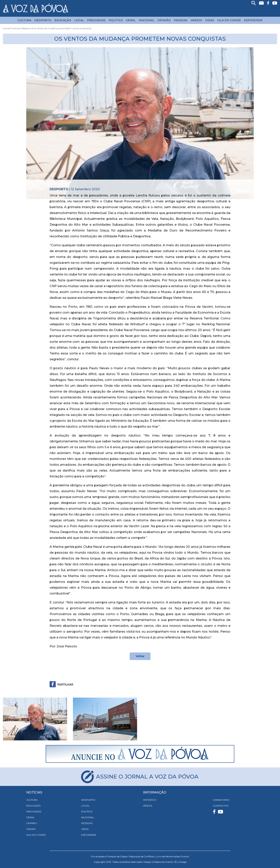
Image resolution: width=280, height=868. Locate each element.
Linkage (182, 862)
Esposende (253, 20)
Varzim (196, 20)
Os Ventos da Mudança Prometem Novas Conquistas (62, 28)
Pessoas (181, 20)
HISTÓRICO (150, 800)
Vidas (210, 20)
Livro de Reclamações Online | (173, 856)
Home (6, 28)
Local (79, 20)
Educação (63, 20)
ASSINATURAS (221, 800)
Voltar (140, 656)
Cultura (24, 20)
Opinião (164, 20)
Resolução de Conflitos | (142, 856)
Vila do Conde (229, 20)
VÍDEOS (147, 806)
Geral (131, 20)
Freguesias (96, 20)
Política (116, 20)
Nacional (147, 20)
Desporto (43, 20)
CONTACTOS (221, 806)
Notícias (16, 28)
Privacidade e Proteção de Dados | (110, 856)
